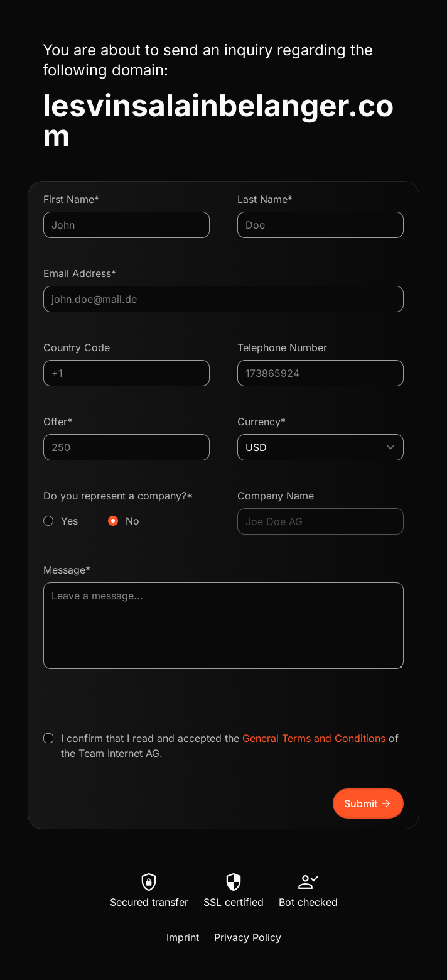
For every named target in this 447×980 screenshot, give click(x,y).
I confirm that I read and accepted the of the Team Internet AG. (230, 746)
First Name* (71, 199)
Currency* (261, 422)
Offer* (58, 422)
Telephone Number (282, 347)
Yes (69, 521)
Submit (368, 803)
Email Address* (80, 273)
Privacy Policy (248, 937)
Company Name (276, 496)
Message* (67, 570)
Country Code (77, 347)
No (132, 521)
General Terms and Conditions (314, 738)
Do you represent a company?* (127, 509)
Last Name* (265, 199)
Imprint (183, 937)
